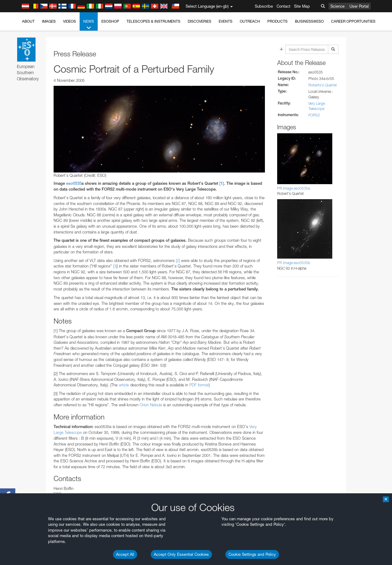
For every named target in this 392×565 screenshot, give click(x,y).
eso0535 (74, 183)
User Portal (359, 6)
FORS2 (314, 115)
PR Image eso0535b (294, 263)
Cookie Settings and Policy (252, 554)
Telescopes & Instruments (153, 21)
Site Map (302, 6)
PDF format (199, 385)
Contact (283, 6)
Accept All (125, 554)
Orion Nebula (151, 405)
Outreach (250, 21)
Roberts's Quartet (323, 85)
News (89, 25)
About (28, 21)
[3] (115, 266)
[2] (178, 260)
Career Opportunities (353, 21)
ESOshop (110, 21)
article (124, 385)
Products (277, 21)
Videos (70, 21)
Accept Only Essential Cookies (181, 554)
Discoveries (200, 21)
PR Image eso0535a (294, 188)
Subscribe (264, 6)
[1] (222, 183)
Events (226, 21)
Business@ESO (309, 21)
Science (337, 6)
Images (49, 21)
